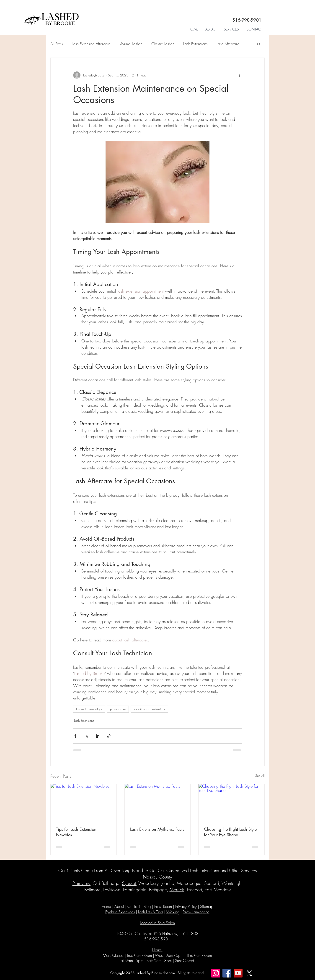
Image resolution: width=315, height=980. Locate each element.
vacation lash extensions (149, 709)
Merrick (177, 890)
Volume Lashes (131, 44)
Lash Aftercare (228, 44)
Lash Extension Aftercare (91, 44)
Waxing (173, 912)
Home (106, 906)
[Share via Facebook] (75, 736)
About (119, 906)
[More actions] (239, 75)
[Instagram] (216, 973)
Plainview (81, 883)
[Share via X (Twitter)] (86, 736)
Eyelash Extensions (120, 912)
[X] (249, 973)
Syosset (129, 883)
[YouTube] (238, 973)
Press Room (163, 906)
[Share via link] (109, 736)
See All (260, 776)
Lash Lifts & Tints (151, 912)
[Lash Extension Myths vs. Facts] (158, 803)
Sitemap (207, 906)
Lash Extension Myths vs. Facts (157, 829)
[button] (231, 29)
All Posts (57, 44)
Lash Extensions (195, 44)
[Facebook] (227, 973)
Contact (134, 906)
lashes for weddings (89, 709)
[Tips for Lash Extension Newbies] (84, 803)
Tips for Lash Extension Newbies (76, 832)
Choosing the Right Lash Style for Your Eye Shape (230, 832)
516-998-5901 (247, 20)
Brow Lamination (196, 912)
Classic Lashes (163, 44)
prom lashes (118, 709)
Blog (147, 906)
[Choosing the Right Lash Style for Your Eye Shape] (231, 803)
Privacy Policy (186, 906)
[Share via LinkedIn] (98, 736)
